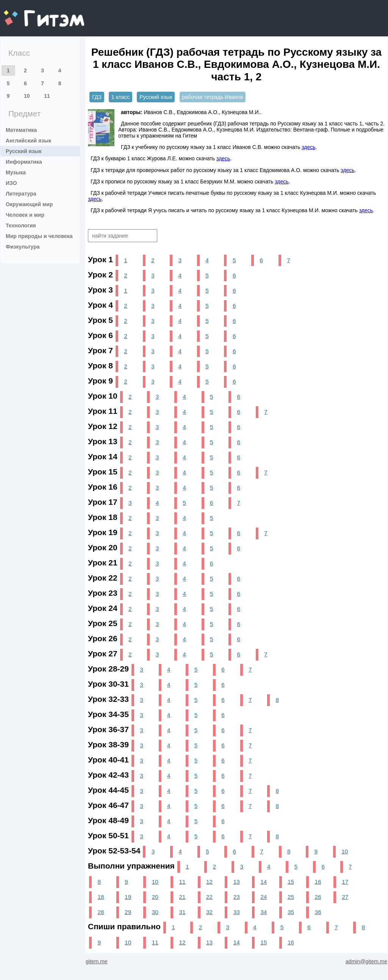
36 (318, 912)
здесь (308, 147)
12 (209, 882)
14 (264, 882)
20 (155, 897)
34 (264, 912)
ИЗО (11, 183)
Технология (21, 225)
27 (345, 897)
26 (318, 897)
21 (182, 897)
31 (182, 912)
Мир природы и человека (39, 236)
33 (237, 912)
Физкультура (23, 247)
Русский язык (24, 151)
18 (101, 897)
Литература (21, 194)
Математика (21, 130)
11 (47, 96)
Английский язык (28, 141)
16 (318, 882)
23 (237, 897)
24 (264, 897)
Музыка (16, 172)
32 (209, 912)
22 (209, 897)
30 (155, 912)
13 (237, 882)
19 (128, 897)
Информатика (24, 162)
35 (291, 912)
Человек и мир (25, 215)
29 (128, 912)
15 (291, 882)
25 (291, 897)
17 (345, 882)
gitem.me (24, 13)
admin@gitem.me (366, 961)
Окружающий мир (29, 204)
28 (101, 912)
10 (27, 96)
